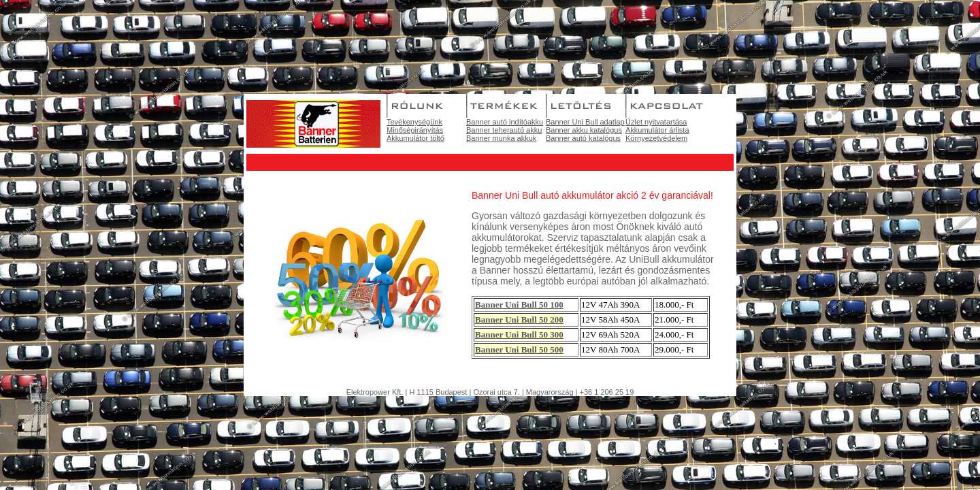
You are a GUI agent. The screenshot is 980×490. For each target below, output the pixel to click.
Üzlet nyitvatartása (656, 122)
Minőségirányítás (415, 130)
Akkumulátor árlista (657, 130)
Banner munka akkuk (501, 138)
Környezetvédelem (656, 138)
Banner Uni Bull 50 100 (519, 305)
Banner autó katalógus (583, 138)
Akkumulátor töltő (415, 138)
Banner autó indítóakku (505, 122)
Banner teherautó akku (504, 130)
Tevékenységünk (414, 122)
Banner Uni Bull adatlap (585, 122)
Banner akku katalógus (584, 130)
